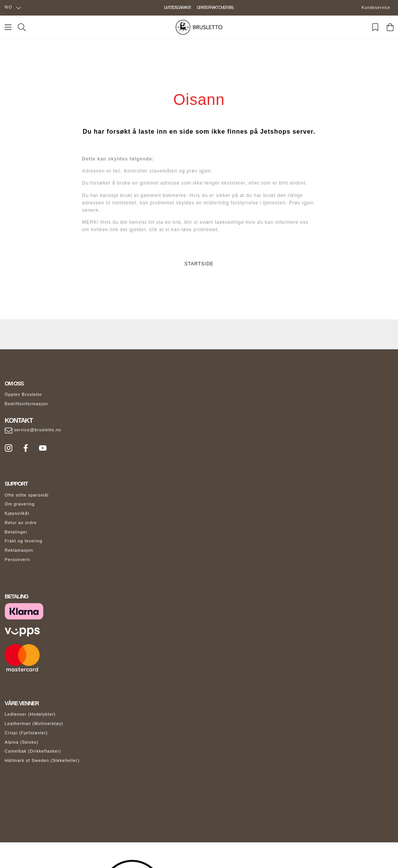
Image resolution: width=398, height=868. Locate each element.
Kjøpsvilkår (17, 513)
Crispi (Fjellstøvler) (26, 733)
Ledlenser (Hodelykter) (30, 714)
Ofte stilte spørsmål (27, 495)
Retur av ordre (21, 523)
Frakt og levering (24, 541)
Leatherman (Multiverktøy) (34, 723)
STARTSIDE (199, 264)
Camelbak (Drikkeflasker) (33, 751)
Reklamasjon (19, 550)
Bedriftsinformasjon (26, 404)
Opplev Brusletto (23, 394)
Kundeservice (376, 8)
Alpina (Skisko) (22, 742)
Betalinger (16, 532)
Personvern (17, 559)
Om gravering (20, 504)
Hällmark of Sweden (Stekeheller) (42, 760)
